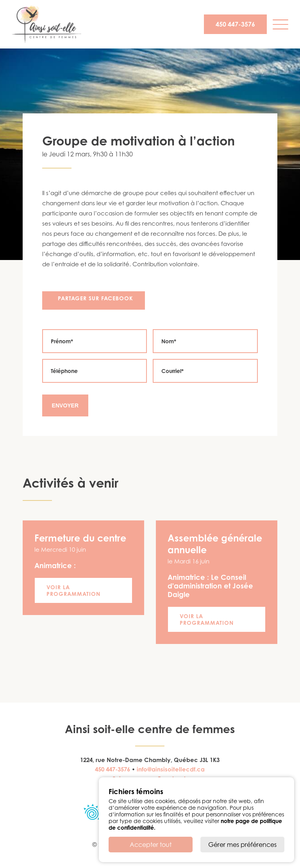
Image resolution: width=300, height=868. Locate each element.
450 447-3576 (235, 24)
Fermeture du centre (80, 538)
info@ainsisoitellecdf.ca (171, 769)
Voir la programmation (73, 590)
